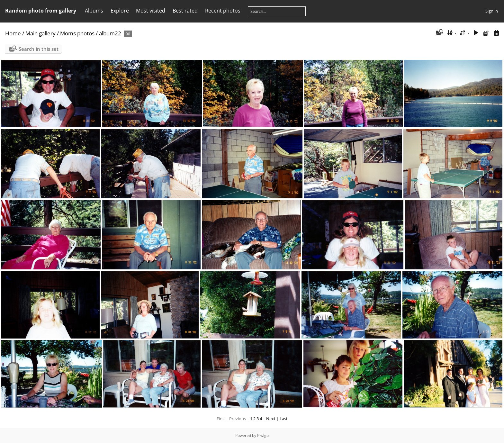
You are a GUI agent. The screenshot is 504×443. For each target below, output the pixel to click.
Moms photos (77, 33)
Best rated (185, 11)
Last (284, 419)
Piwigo (263, 435)
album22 (110, 33)
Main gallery (40, 33)
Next (271, 419)
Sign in (492, 11)
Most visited (151, 11)
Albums (94, 11)
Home (13, 33)
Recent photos (223, 11)
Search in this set (39, 49)
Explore (120, 11)
